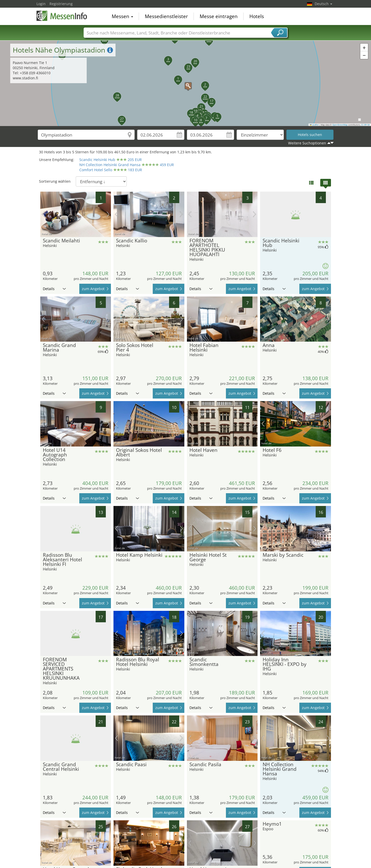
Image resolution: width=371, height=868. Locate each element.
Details (54, 289)
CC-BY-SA (365, 125)
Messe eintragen (219, 16)
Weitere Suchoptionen (307, 143)
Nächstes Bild (108, 214)
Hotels (257, 16)
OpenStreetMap (340, 125)
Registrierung (61, 4)
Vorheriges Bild (43, 214)
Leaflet (314, 125)
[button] (186, 83)
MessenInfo (62, 16)
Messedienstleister (166, 16)
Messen (122, 16)
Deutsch (323, 4)
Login (41, 4)
